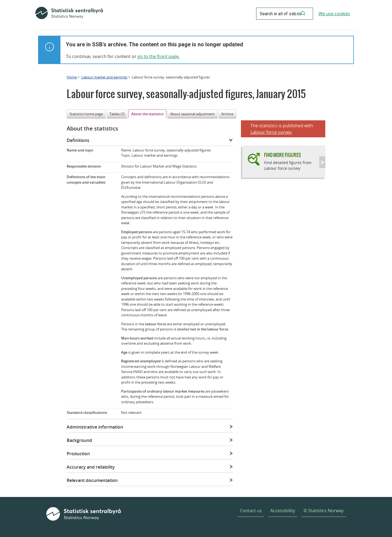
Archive (227, 114)
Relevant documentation (92, 480)
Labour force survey (271, 132)
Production (78, 454)
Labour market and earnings (104, 77)
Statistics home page (86, 114)
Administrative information (95, 427)
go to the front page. (159, 56)
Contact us (251, 511)
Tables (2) (117, 114)
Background (79, 440)
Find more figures (282, 155)
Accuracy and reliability (91, 467)
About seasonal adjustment (192, 114)
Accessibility (283, 511)
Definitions (78, 140)
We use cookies (334, 14)
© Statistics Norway (324, 511)
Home (72, 77)
